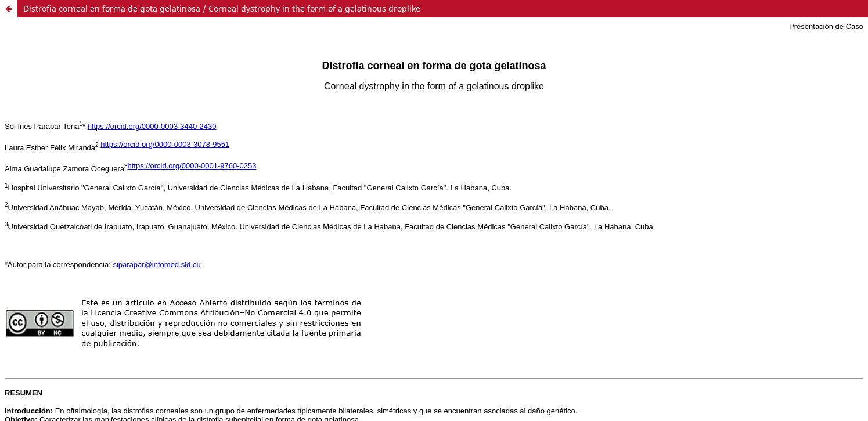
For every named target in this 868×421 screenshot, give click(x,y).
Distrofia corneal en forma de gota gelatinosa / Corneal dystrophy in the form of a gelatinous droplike (222, 8)
